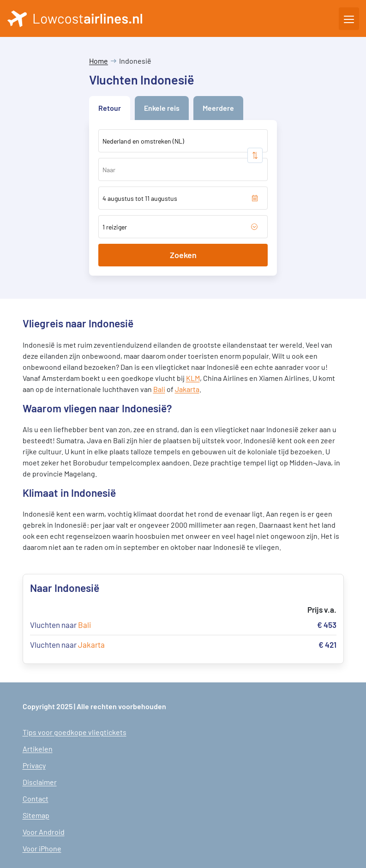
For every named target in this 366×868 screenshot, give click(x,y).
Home (99, 61)
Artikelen (38, 749)
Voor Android (44, 832)
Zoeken (183, 255)
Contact (36, 799)
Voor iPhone (42, 848)
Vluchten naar (60, 625)
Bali (159, 389)
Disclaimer (40, 782)
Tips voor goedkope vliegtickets (75, 732)
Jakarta (187, 389)
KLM (193, 378)
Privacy (34, 765)
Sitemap (36, 815)
